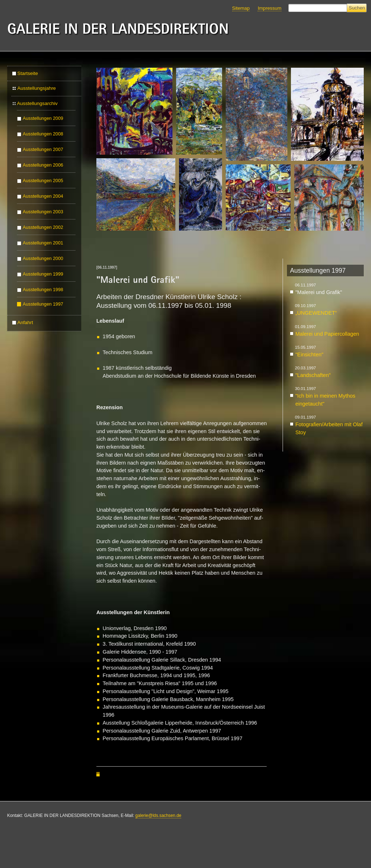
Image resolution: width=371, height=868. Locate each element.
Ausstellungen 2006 (43, 165)
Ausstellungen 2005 (43, 181)
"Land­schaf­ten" (313, 375)
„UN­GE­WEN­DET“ (316, 313)
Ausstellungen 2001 (43, 243)
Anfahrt (25, 322)
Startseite (28, 73)
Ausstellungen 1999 (43, 274)
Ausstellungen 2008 (43, 134)
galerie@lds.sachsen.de (159, 815)
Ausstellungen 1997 (43, 304)
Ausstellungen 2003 (43, 212)
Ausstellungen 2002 (43, 227)
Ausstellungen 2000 (43, 259)
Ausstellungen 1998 (43, 290)
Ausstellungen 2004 (43, 196)
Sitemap (241, 8)
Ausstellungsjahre (37, 88)
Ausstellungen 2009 (43, 118)
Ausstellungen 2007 (43, 150)
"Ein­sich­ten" (309, 355)
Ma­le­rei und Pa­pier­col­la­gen (327, 334)
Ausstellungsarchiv (37, 103)
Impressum (269, 8)
